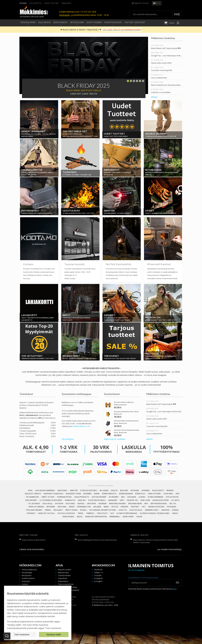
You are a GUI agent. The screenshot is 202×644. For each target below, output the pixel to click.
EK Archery (114, 497)
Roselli (83, 510)
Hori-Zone (145, 500)
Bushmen (87, 494)
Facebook (98, 570)
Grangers (113, 500)
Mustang (62, 507)
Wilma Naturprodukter (96, 517)
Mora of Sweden (36, 507)
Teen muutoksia (22, 634)
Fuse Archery (31, 500)
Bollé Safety (158, 490)
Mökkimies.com (84, 507)
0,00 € (174, 23)
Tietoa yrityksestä (29, 570)
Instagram (98, 578)
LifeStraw (91, 504)
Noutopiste (65, 15)
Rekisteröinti (63, 573)
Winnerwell (115, 517)
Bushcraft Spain (73, 494)
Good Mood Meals (97, 500)
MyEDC (72, 507)
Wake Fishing (68, 517)
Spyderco (31, 513)
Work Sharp (128, 517)
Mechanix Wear (135, 504)
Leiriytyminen (94, 22)
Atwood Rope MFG (89, 490)
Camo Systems (154, 494)
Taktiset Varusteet (135, 22)
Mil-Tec (173, 504)
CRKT (178, 494)
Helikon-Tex (132, 500)
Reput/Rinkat (60, 22)
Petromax (172, 507)
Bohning (146, 490)
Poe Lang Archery (34, 510)
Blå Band (135, 490)
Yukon (139, 517)
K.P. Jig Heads (34, 504)
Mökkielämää (28, 22)
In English (98, 581)
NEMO (106, 507)
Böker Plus (140, 494)
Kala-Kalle (48, 504)
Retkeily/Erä (77, 22)
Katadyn (59, 504)
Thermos (90, 513)
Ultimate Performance (127, 513)
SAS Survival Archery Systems (103, 510)
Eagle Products (82, 497)
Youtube (98, 575)
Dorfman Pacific (64, 497)
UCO (112, 513)
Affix (30, 490)
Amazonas (62, 490)
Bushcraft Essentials (54, 494)
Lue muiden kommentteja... (170, 549)
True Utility (102, 513)
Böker (97, 494)
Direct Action (48, 497)
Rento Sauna (71, 510)
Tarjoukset (66, 3)
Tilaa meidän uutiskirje (68, 587)
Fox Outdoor (172, 497)
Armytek (74, 490)
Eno (123, 497)
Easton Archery (99, 497)
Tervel (80, 513)
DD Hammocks (33, 497)
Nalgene (97, 507)
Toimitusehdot (64, 575)
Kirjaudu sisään (141, 3)
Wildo (80, 517)
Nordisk (124, 507)
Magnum (102, 504)
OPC (144, 507)
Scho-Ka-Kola (136, 510)
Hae (177, 14)
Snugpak (165, 510)
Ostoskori (26, 581)
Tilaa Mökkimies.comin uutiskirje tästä (143, 578)
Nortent (135, 507)
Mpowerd (51, 507)
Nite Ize (115, 507)
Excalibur (132, 497)
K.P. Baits (175, 500)
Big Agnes (104, 490)
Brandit (170, 490)
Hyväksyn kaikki (54, 634)
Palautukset (63, 581)
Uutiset (25, 584)
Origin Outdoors (156, 507)
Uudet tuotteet (51, 3)
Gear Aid (82, 500)
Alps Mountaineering (45, 490)
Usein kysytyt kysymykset (69, 590)
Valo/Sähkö (44, 22)
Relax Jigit (58, 510)
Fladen (142, 497)
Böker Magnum (126, 494)
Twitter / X (98, 573)
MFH (146, 504)
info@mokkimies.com (81, 426)
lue (175, 589)
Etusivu (23, 3)
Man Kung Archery (117, 504)
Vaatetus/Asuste (113, 22)
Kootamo (70, 504)
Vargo (175, 513)
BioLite (114, 490)
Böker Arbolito (109, 494)
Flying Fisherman (155, 497)
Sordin (175, 510)
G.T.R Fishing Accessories (51, 500)
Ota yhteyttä (35, 3)
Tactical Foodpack (66, 513)
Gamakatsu (70, 500)
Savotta (123, 510)
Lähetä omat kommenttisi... (32, 549)
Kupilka (81, 504)
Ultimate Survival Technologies (155, 513)
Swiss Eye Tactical (46, 513)
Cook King (168, 494)
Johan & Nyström (161, 500)
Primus (48, 510)
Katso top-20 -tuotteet (115, 439)
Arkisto (154, 97)
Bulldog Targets (33, 494)
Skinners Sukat (152, 510)
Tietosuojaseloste (66, 584)
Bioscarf (124, 490)
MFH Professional (159, 504)
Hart (122, 500)
